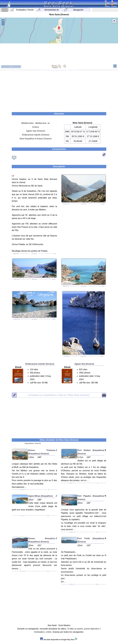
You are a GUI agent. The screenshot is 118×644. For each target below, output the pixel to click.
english (107, 2)
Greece (36, 127)
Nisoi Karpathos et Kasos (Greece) (36, 139)
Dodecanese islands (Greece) (36, 135)
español (114, 6)
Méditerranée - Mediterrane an (36, 123)
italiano (107, 6)
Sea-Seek (59, 3)
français (114, 2)
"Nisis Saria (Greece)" (59, 395)
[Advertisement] (59, 90)
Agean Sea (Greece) (36, 131)
